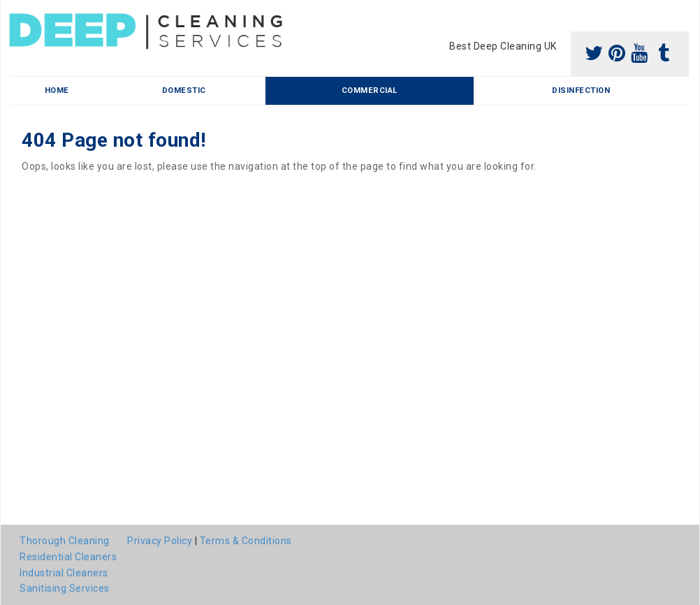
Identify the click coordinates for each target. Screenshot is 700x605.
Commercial (370, 90)
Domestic (184, 90)
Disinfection (581, 90)
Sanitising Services (65, 588)
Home (57, 90)
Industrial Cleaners (64, 573)
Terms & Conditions (246, 541)
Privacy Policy (160, 541)
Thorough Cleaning (65, 541)
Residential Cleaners (68, 557)
